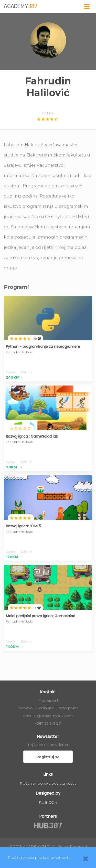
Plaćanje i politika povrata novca (48, 783)
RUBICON (48, 802)
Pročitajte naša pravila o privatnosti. (39, 857)
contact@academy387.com (48, 716)
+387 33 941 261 (48, 723)
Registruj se (48, 757)
